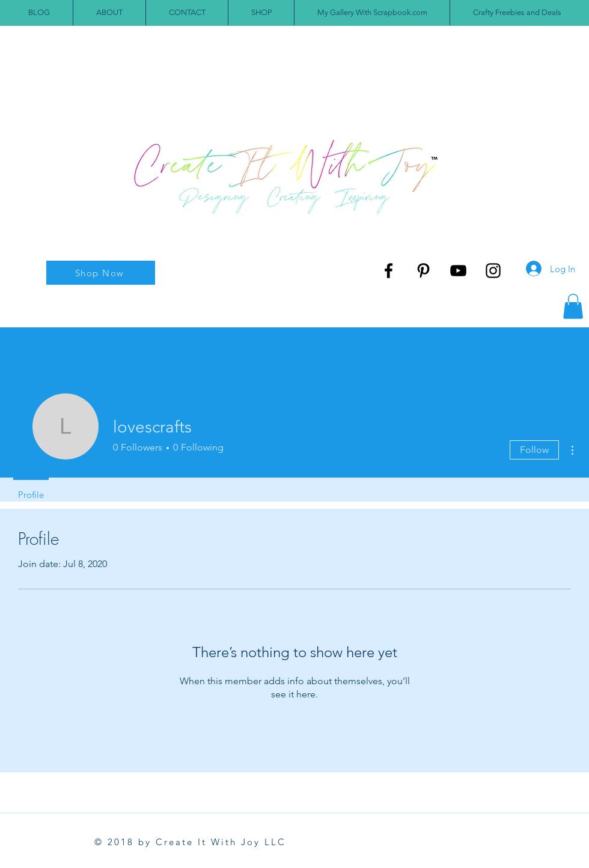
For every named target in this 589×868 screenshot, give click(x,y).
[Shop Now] (101, 273)
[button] (573, 306)
